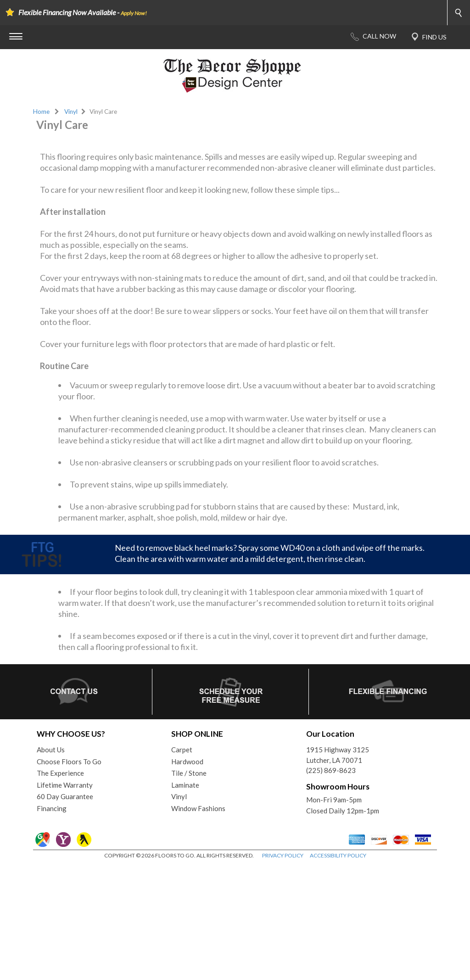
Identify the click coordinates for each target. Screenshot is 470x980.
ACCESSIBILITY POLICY (338, 971)
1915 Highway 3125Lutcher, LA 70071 (338, 870)
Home (41, 112)
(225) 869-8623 (331, 885)
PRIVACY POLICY (283, 971)
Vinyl (71, 112)
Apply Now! (134, 13)
